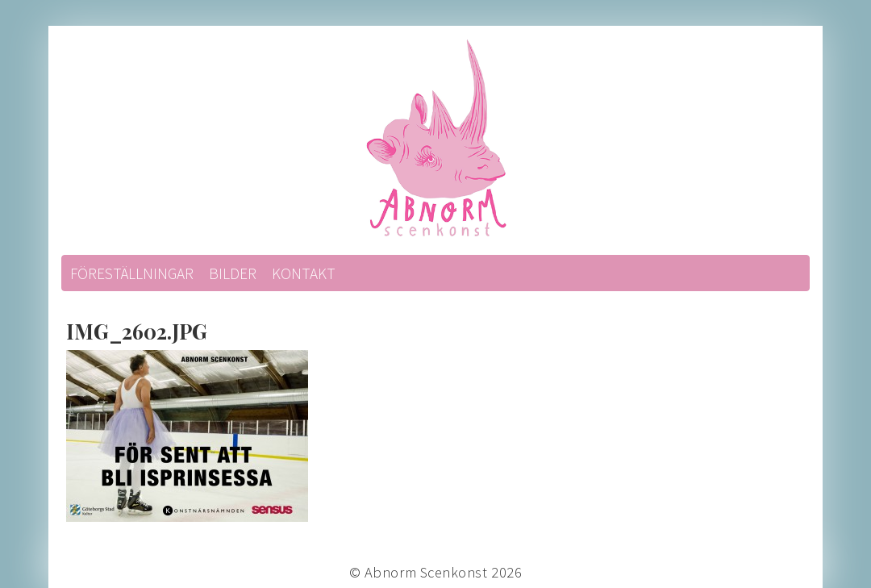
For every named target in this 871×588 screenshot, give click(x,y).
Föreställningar (132, 273)
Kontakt (304, 273)
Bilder (233, 273)
